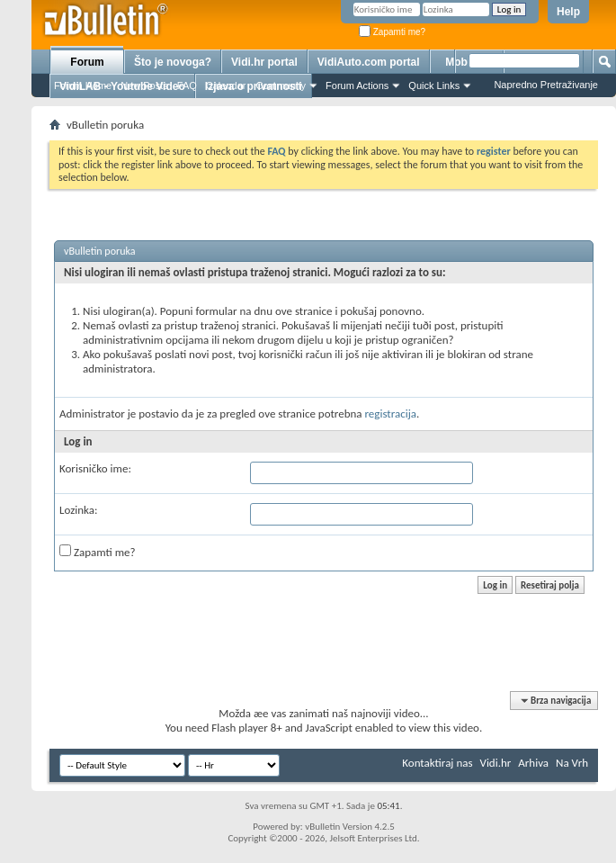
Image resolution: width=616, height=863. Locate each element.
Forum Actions (357, 85)
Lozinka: (79, 510)
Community (281, 85)
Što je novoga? (173, 62)
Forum (87, 62)
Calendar (226, 85)
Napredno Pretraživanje (546, 85)
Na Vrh (572, 763)
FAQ (187, 85)
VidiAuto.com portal (369, 62)
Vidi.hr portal (264, 62)
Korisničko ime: (95, 468)
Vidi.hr (496, 763)
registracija (391, 414)
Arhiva (533, 763)
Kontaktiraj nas (437, 763)
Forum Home (83, 85)
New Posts (144, 85)
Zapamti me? (392, 32)
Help (568, 12)
